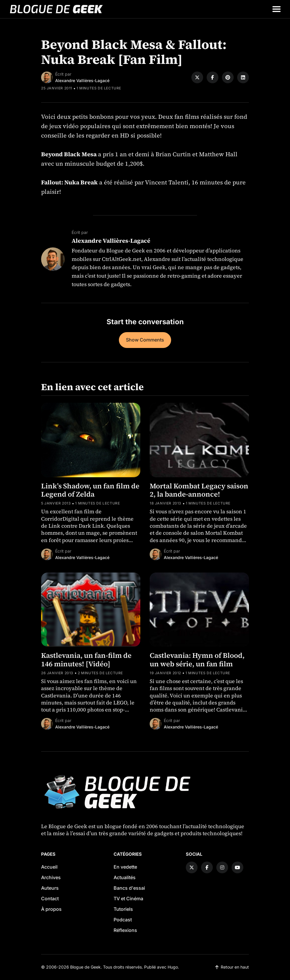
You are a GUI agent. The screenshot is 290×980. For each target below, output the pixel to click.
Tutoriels (123, 909)
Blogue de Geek (85, 967)
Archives (51, 877)
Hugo (173, 967)
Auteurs (50, 888)
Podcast (123, 920)
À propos (51, 909)
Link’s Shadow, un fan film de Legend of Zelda (90, 490)
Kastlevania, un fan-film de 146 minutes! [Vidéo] (86, 660)
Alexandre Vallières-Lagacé (82, 80)
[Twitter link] (192, 867)
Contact (50, 899)
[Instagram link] (222, 867)
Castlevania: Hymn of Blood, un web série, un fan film (197, 660)
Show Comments (145, 340)
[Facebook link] (207, 867)
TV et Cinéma (128, 899)
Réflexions (125, 930)
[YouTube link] (237, 867)
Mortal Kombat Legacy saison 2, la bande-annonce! (199, 490)
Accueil (49, 867)
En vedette (125, 867)
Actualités (125, 877)
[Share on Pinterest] (228, 77)
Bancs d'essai (129, 888)
